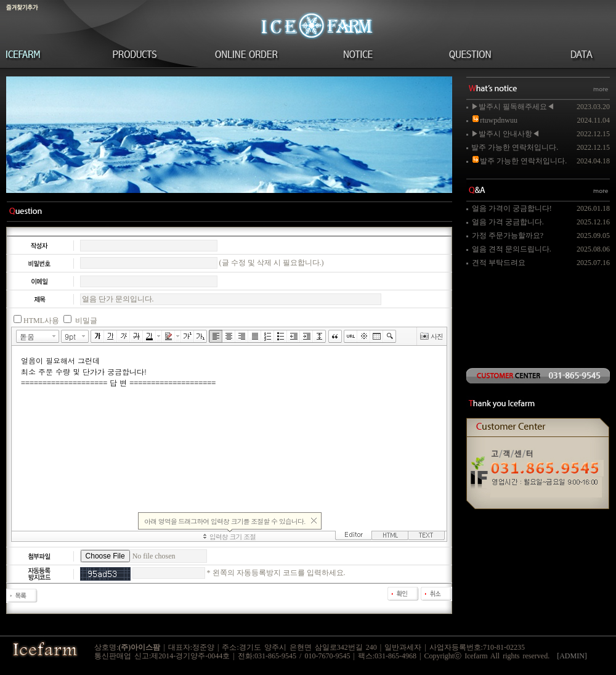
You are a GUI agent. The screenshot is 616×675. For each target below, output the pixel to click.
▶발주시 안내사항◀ (505, 134)
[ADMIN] (572, 656)
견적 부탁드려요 (499, 263)
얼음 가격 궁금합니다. (508, 222)
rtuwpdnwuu (494, 120)
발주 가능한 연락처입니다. (515, 147)
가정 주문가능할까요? (508, 235)
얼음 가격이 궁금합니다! (512, 208)
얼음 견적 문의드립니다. (512, 249)
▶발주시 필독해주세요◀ (513, 107)
